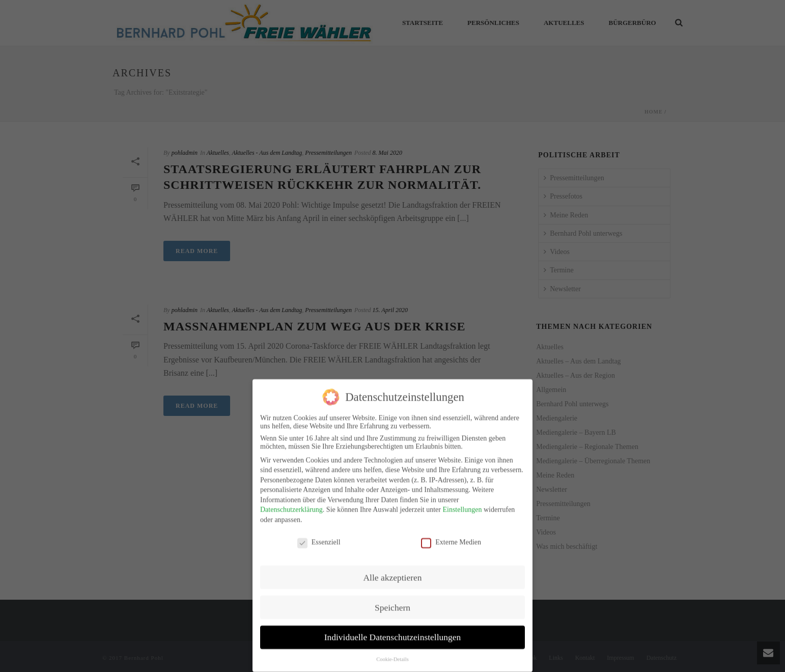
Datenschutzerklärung (291, 504)
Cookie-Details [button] (392, 653)
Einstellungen (462, 504)
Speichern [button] (392, 601)
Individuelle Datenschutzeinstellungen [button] (393, 631)
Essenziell (319, 536)
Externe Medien (451, 536)
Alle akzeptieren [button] (392, 571)
